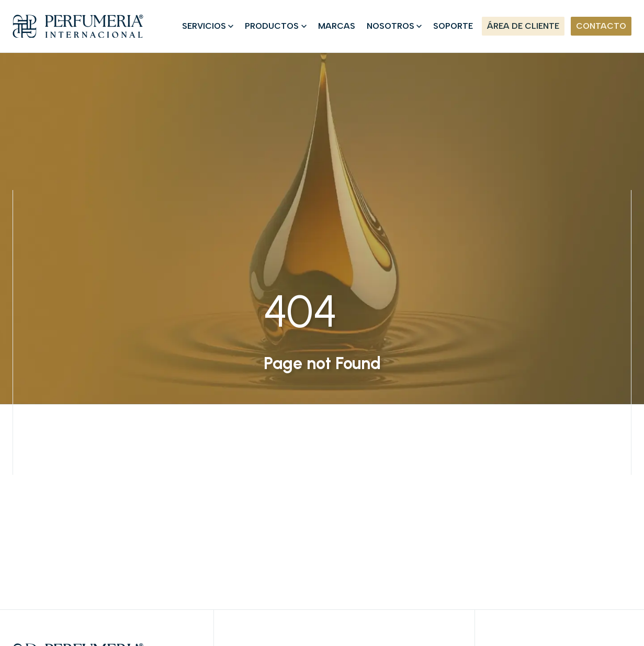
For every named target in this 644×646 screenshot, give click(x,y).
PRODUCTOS (272, 26)
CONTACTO (601, 26)
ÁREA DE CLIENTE (523, 26)
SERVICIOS (204, 26)
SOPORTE (453, 26)
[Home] (78, 26)
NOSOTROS (391, 26)
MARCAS (337, 26)
